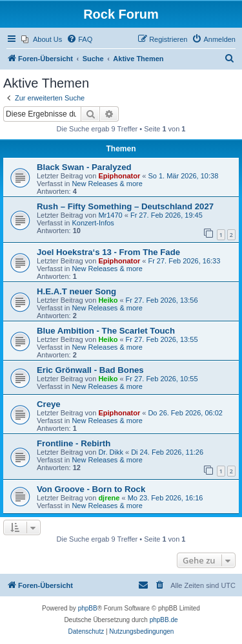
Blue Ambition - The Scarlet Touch (106, 331)
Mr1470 (110, 215)
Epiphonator (119, 176)
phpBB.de (164, 620)
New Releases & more (107, 184)
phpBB (88, 608)
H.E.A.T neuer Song (76, 291)
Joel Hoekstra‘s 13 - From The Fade (108, 252)
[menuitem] (42, 39)
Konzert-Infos (93, 223)
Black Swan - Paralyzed (84, 167)
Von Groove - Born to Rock (91, 489)
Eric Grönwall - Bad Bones (90, 370)
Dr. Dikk (111, 452)
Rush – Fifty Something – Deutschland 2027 (125, 206)
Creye (49, 404)
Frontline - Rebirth (74, 443)
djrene (109, 498)
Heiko (108, 300)
